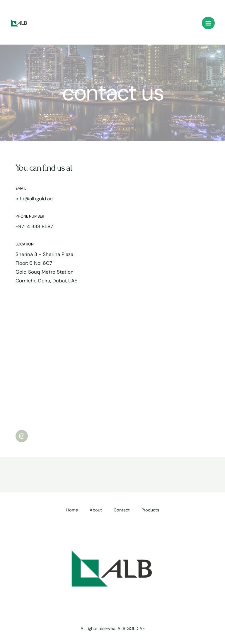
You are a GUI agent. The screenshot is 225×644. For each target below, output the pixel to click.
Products (150, 510)
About (96, 510)
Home (72, 510)
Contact (122, 510)
